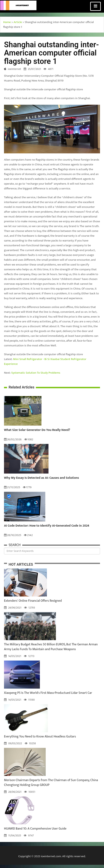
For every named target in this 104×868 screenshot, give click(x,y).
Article (18, 22)
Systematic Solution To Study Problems (36, 373)
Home (7, 22)
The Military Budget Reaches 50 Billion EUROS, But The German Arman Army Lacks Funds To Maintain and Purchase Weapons (51, 647)
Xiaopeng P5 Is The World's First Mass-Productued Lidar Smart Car (48, 693)
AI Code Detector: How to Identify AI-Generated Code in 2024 (47, 526)
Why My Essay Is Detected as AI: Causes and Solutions (41, 478)
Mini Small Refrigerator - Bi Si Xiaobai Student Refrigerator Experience (45, 362)
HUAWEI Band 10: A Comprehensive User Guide (35, 829)
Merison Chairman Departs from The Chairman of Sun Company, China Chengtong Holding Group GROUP (51, 783)
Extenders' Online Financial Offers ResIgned (33, 601)
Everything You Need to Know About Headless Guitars (40, 737)
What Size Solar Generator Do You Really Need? (37, 430)
